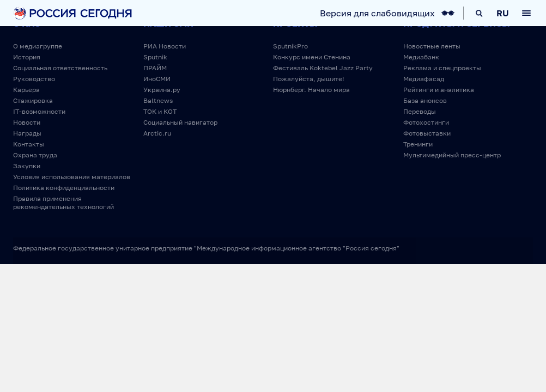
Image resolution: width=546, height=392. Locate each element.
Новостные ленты (432, 46)
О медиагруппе (38, 46)
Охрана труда (35, 155)
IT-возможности (39, 111)
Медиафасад (424, 79)
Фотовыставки (427, 133)
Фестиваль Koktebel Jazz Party (323, 68)
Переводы (420, 111)
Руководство (34, 79)
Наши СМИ (168, 23)
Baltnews (158, 100)
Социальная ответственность (60, 68)
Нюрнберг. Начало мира (311, 90)
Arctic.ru (157, 133)
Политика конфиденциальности (64, 188)
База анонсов (425, 100)
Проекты (295, 23)
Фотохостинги (426, 122)
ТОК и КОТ (160, 111)
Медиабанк (421, 57)
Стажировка (33, 100)
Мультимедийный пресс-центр (452, 155)
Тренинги (418, 144)
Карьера (26, 90)
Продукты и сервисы (457, 23)
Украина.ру (162, 90)
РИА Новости (165, 46)
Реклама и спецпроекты (442, 68)
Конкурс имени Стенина (312, 57)
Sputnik (155, 57)
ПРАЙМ (155, 68)
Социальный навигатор (180, 122)
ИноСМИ (157, 79)
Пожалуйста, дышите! (309, 79)
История (27, 57)
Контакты (29, 144)
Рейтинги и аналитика (439, 90)
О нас (27, 23)
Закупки (27, 166)
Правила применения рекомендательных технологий (63, 203)
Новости (27, 122)
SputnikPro (290, 46)
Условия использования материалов (72, 177)
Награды (27, 133)
